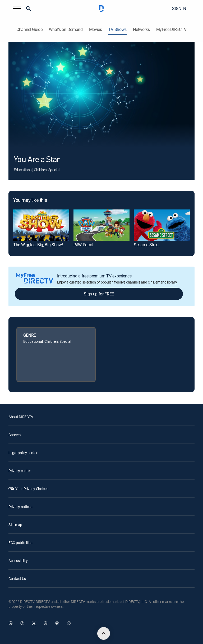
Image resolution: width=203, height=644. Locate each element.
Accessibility (18, 561)
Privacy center (20, 471)
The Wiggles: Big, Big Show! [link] (38, 245)
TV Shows (117, 29)
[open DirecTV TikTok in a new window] (69, 623)
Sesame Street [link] (147, 245)
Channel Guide (29, 29)
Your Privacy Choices (32, 489)
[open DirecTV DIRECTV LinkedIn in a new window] (11, 623)
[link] (41, 225)
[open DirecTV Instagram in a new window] (45, 623)
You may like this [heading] (30, 200)
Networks (141, 29)
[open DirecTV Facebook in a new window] (22, 623)
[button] (17, 8)
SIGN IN (179, 8)
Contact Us (17, 579)
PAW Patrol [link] (83, 245)
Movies (96, 29)
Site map (15, 525)
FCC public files (20, 543)
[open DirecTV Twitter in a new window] (34, 623)
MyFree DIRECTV (172, 29)
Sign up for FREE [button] (99, 294)
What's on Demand (66, 29)
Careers (15, 435)
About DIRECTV (21, 417)
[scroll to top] (104, 633)
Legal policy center (23, 453)
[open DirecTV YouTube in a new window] (57, 623)
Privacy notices (20, 507)
